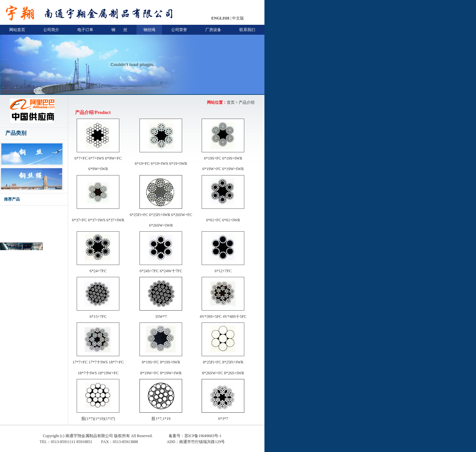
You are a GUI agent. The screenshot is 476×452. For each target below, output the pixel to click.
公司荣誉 (179, 30)
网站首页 (17, 30)
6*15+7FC (98, 317)
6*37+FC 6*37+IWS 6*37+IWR (98, 220)
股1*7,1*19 (161, 419)
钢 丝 (119, 30)
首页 (231, 102)
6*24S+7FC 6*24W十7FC (161, 271)
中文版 (238, 18)
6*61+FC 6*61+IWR (223, 220)
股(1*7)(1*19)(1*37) (98, 419)
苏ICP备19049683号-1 (203, 436)
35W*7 (161, 317)
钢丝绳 (149, 30)
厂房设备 (213, 30)
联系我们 (247, 30)
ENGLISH (220, 18)
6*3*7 (223, 419)
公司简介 (51, 30)
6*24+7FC (98, 271)
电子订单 (85, 30)
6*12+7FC (223, 271)
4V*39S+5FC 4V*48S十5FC (223, 317)
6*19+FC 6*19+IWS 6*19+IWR (161, 164)
